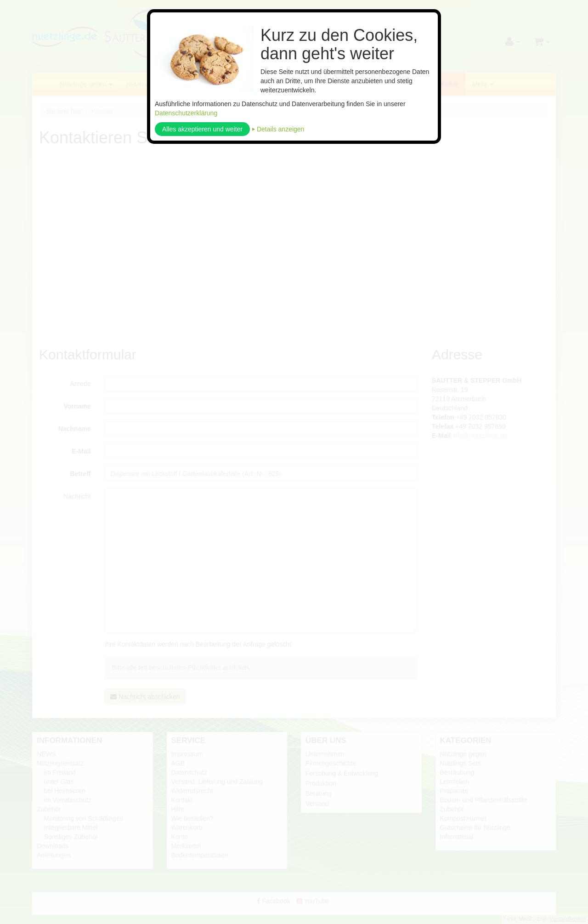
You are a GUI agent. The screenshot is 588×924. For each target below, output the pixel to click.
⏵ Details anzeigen (278, 129)
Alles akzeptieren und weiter (202, 129)
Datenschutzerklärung (186, 113)
